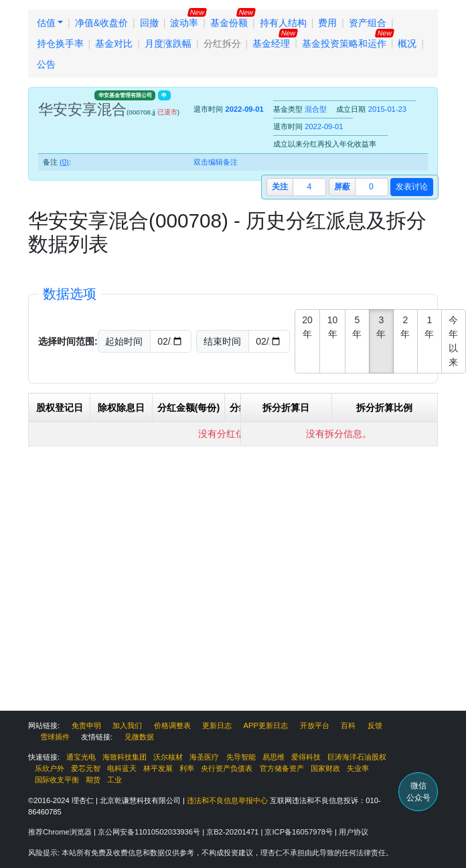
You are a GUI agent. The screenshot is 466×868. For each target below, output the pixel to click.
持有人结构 (283, 23)
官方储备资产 (282, 768)
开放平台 (315, 725)
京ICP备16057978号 (300, 832)
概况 (407, 44)
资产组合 (368, 23)
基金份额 (229, 23)
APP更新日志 (266, 725)
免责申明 (86, 725)
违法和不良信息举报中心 (227, 800)
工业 (114, 780)
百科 (348, 725)
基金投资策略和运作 (344, 44)
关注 (280, 187)
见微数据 (139, 737)
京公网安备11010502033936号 (150, 832)
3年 (381, 327)
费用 (327, 23)
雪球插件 (55, 737)
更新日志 (217, 725)
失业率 (358, 768)
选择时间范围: (68, 341)
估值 (46, 23)
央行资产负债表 (227, 768)
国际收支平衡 (57, 780)
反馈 (375, 725)
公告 (46, 64)
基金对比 (114, 44)
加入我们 (127, 725)
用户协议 (354, 832)
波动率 (184, 23)
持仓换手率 (60, 44)
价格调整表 (172, 725)
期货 (93, 780)
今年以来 (453, 341)
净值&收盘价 (101, 23)
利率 (187, 768)
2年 (405, 327)
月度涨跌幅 (168, 44)
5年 (357, 327)
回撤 (149, 23)
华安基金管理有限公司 (125, 95)
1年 (429, 327)
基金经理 (271, 44)
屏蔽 (342, 187)
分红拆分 (222, 44)
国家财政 (325, 768)
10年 (333, 327)
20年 (307, 327)
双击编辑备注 (216, 162)
